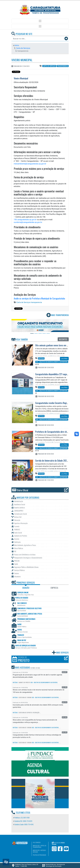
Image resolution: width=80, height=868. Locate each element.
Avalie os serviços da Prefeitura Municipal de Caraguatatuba (39, 298)
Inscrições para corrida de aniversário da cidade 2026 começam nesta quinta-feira (38, 706)
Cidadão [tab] (26, 588)
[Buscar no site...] (38, 39)
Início (16, 45)
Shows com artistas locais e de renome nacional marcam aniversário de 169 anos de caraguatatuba (39, 691)
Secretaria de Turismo (25, 697)
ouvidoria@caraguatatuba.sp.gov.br (28, 222)
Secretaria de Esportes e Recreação (29, 713)
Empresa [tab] (54, 588)
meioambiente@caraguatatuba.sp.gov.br (30, 164)
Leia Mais (64, 359)
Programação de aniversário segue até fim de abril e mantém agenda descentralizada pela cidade (37, 676)
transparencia (63, 66)
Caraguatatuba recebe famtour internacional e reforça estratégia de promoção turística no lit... (37, 736)
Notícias (41, 358)
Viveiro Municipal (22, 60)
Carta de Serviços (23, 48)
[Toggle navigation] (40, 21)
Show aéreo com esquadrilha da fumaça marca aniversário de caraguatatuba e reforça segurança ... (35, 721)
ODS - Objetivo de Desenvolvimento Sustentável (52, 362)
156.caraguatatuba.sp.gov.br (25, 220)
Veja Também (20, 339)
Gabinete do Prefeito (24, 682)
